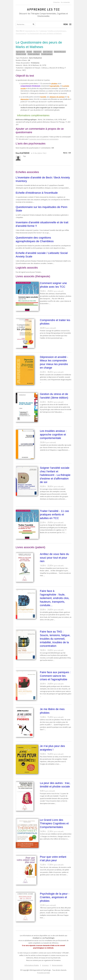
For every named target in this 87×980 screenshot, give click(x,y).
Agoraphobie (21, 52)
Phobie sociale (21, 54)
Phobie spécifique (34, 54)
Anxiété (29, 52)
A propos (45, 965)
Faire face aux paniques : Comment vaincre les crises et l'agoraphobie (55, 676)
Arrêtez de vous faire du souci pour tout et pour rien (55, 558)
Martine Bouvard (60, 52)
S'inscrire (56, 2)
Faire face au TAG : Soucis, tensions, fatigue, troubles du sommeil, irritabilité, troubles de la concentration (55, 639)
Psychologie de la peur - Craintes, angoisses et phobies (55, 897)
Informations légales (32, 965)
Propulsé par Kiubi (43, 973)
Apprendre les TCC (43, 9)
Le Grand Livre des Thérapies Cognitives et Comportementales (54, 823)
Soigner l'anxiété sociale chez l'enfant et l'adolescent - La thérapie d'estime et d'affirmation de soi (55, 475)
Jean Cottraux (48, 52)
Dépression (37, 52)
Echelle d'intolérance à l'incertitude (37, 193)
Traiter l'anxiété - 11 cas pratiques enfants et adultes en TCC (54, 514)
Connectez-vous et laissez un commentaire (44, 139)
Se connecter (65, 2)
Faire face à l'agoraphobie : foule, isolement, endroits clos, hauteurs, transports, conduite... (55, 598)
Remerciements (57, 965)
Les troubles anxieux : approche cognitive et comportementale (53, 434)
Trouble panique (47, 54)
